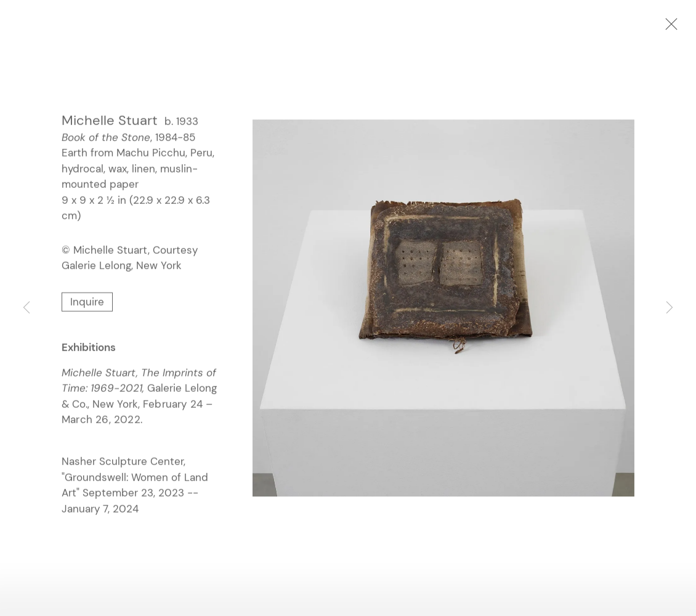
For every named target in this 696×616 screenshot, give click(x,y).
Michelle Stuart (110, 121)
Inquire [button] (87, 302)
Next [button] (670, 308)
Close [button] (668, 28)
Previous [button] (26, 308)
